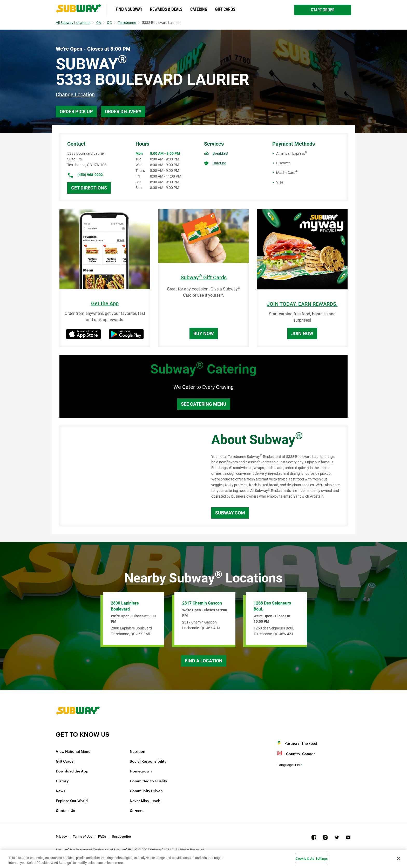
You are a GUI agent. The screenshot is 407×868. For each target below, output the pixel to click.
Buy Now (204, 333)
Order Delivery (123, 111)
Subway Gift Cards (204, 278)
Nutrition (138, 752)
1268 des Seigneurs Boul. (272, 606)
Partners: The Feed (301, 744)
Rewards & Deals (166, 9)
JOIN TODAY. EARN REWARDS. (302, 304)
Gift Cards (225, 9)
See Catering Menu (204, 404)
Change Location (75, 94)
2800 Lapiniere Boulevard (125, 606)
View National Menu (73, 752)
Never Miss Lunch (145, 801)
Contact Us (65, 811)
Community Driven (146, 791)
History (62, 781)
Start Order (323, 10)
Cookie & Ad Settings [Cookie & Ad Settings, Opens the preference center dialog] (312, 859)
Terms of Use (83, 837)
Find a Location (204, 661)
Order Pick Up (76, 111)
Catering (199, 9)
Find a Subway (129, 9)
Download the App (72, 771)
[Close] (399, 858)
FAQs (102, 837)
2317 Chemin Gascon (202, 603)
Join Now (302, 333)
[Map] (130, 476)
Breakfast (221, 153)
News (60, 791)
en (289, 765)
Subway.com (230, 513)
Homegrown (141, 771)
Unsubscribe (121, 837)
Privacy (61, 837)
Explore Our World (72, 801)
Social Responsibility (148, 762)
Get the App (105, 304)
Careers (137, 811)
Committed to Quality (148, 781)
